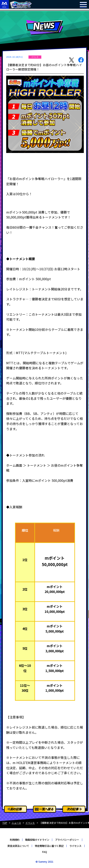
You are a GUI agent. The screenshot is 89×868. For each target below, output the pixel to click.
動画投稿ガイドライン (37, 840)
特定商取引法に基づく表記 (49, 846)
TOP (5, 823)
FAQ (44, 852)
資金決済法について (18, 846)
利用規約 (15, 840)
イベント (30, 823)
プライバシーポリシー (67, 840)
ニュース (16, 823)
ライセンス (75, 846)
